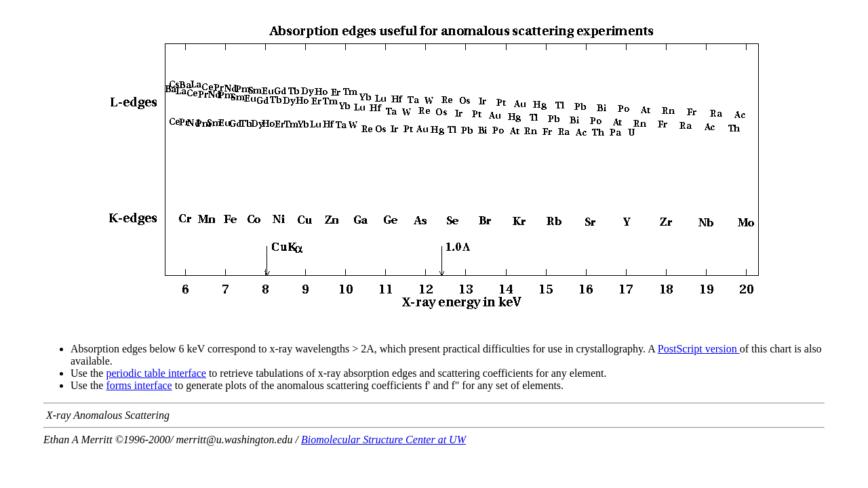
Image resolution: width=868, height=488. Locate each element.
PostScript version (699, 349)
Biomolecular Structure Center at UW (383, 440)
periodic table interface (156, 373)
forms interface (139, 385)
